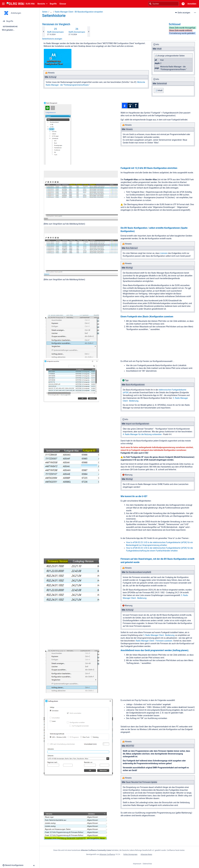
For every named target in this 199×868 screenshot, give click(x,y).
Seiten (45, 12)
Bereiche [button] (41, 4)
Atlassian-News (146, 854)
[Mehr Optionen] (195, 13)
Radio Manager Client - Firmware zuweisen (154, 641)
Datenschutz (147, 864)
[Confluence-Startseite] (21, 4)
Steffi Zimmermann (55, 32)
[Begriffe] (20, 21)
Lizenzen (164, 253)
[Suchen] (150, 4)
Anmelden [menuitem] (192, 4)
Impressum (137, 864)
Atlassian (119, 861)
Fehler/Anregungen (130, 854)
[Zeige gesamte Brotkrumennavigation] (51, 12)
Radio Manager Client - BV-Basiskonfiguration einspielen (79, 12)
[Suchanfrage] (163, 4)
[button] (3, 4)
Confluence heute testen (176, 850)
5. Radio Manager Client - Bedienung (159, 635)
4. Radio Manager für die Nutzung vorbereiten (142, 434)
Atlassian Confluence (107, 854)
